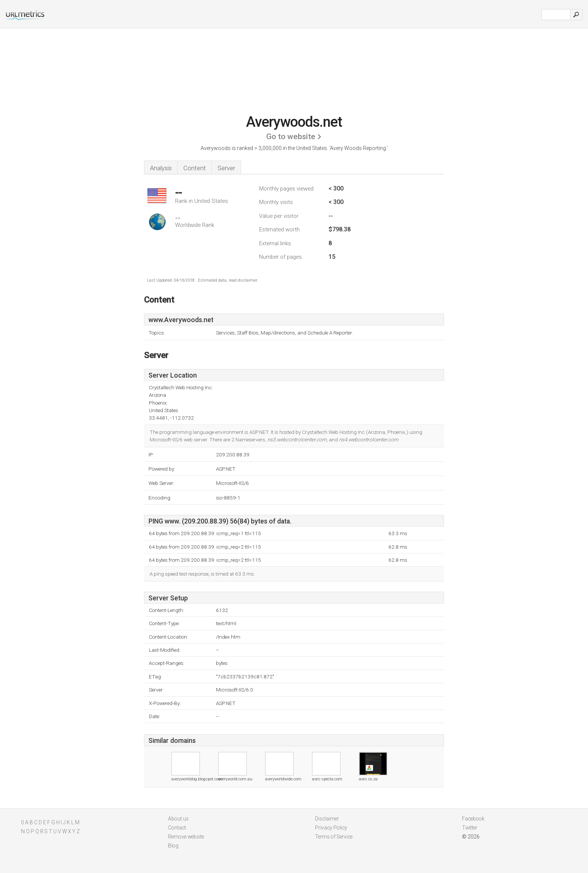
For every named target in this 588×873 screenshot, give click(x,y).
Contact (177, 828)
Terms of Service (334, 837)
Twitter (470, 828)
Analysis (161, 168)
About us (178, 819)
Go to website (291, 136)
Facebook (473, 819)
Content (195, 168)
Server (226, 168)
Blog (173, 846)
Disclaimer (327, 819)
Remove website (186, 837)
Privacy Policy (331, 828)
